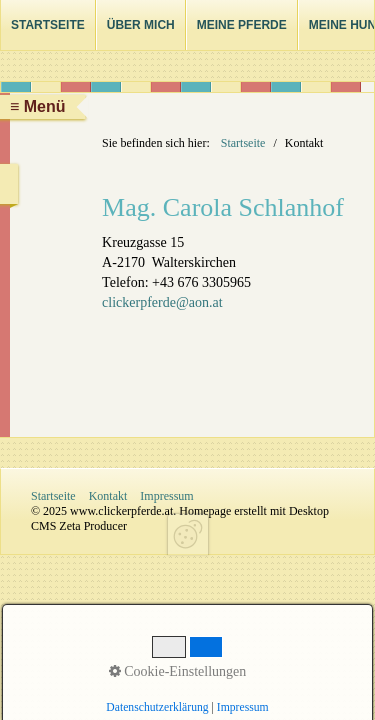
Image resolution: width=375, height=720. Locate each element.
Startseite (48, 25)
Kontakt (108, 496)
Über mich (141, 25)
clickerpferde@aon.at (162, 302)
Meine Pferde (242, 25)
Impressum (166, 496)
